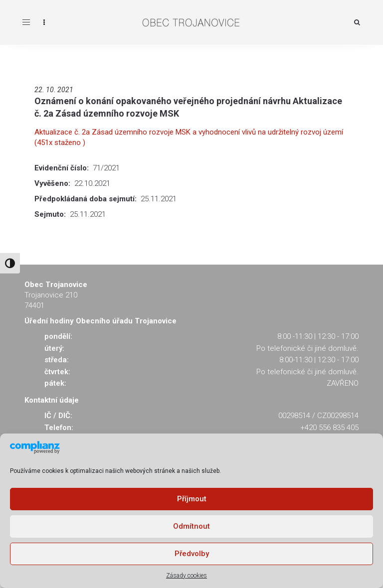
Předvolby (192, 554)
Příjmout (192, 499)
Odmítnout (191, 526)
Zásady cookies (187, 576)
